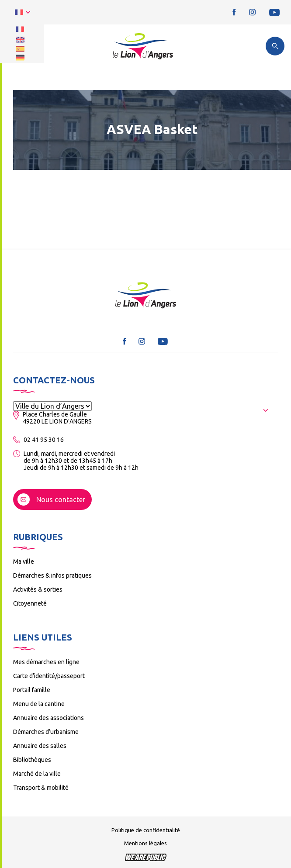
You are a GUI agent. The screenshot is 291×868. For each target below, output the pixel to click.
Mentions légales (145, 843)
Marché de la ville (37, 774)
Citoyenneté (30, 603)
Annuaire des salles (40, 746)
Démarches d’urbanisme (46, 732)
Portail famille (32, 690)
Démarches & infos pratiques (52, 575)
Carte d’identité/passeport (49, 676)
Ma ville (24, 561)
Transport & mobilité (41, 788)
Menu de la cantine (39, 704)
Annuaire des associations (48, 718)
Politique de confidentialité (146, 830)
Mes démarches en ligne (46, 662)
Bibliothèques (32, 760)
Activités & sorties (38, 589)
